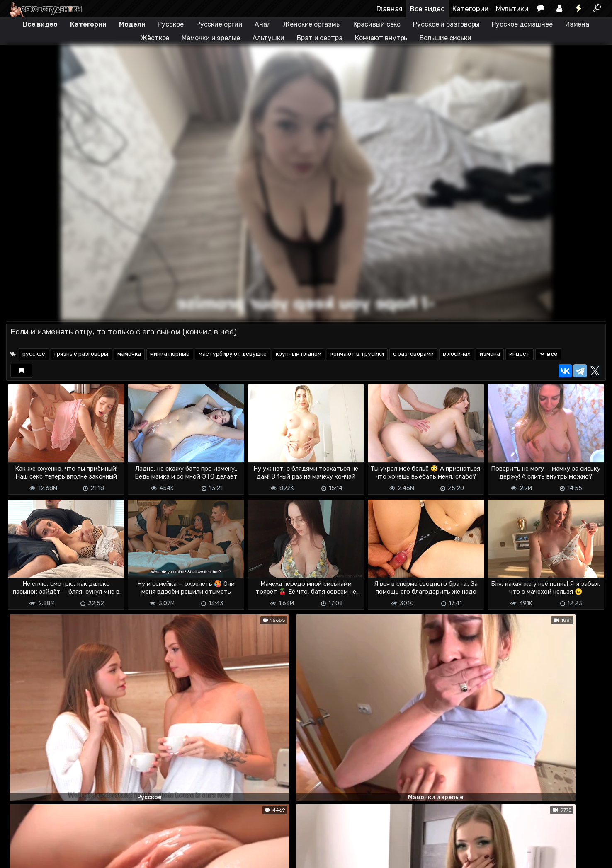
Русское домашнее (522, 24)
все (548, 354)
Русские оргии (219, 24)
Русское (170, 24)
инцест (520, 354)
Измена (577, 24)
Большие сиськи (446, 38)
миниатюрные (170, 354)
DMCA (19, 857)
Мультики (512, 9)
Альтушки (268, 38)
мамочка (129, 354)
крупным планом (299, 354)
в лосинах (457, 354)
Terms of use (49, 857)
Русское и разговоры (446, 24)
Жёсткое (155, 38)
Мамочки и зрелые (211, 38)
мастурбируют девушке (233, 354)
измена (490, 354)
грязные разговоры (81, 354)
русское (34, 354)
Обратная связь (93, 857)
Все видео (427, 9)
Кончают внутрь (381, 38)
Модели (132, 24)
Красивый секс (377, 24)
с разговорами (413, 354)
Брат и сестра (320, 38)
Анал (263, 24)
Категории (470, 9)
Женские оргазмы (312, 24)
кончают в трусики (357, 354)
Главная (390, 9)
